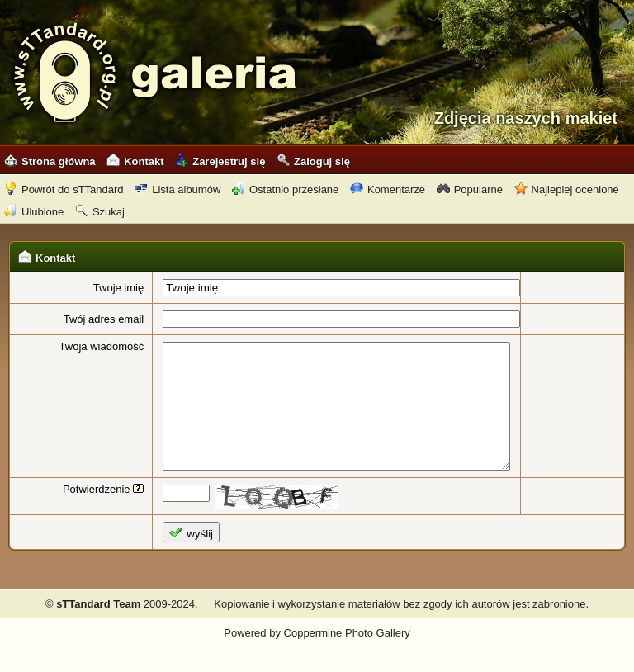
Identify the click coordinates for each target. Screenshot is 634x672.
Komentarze (388, 189)
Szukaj (100, 212)
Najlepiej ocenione (567, 189)
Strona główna (50, 161)
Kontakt (135, 161)
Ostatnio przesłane (285, 189)
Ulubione (34, 212)
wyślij (177, 558)
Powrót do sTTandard (64, 189)
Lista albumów (177, 189)
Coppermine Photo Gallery (347, 658)
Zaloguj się (313, 161)
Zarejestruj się (220, 161)
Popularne (470, 189)
